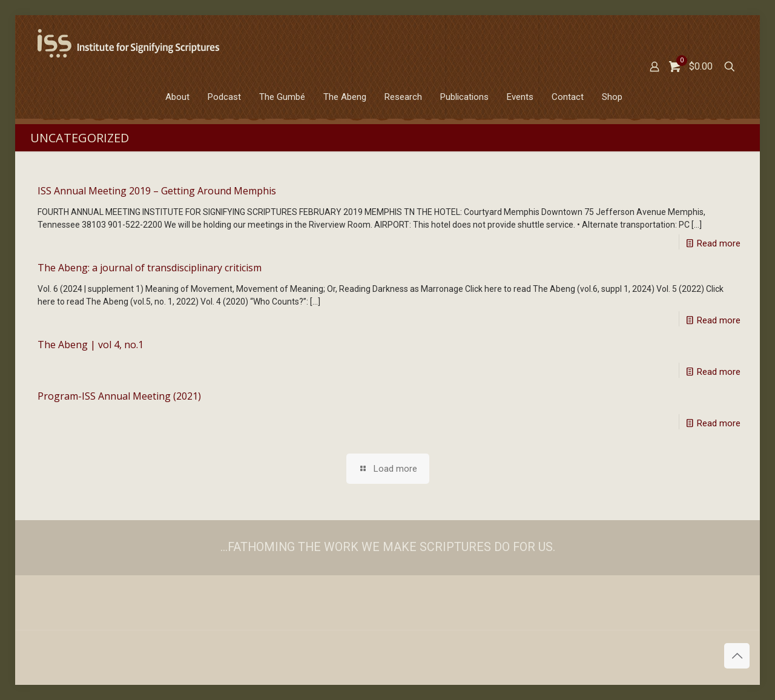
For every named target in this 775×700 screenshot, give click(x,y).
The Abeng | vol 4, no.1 (91, 345)
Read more (719, 243)
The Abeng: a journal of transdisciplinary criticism (150, 268)
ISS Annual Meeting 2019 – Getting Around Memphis (157, 191)
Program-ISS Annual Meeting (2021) (119, 396)
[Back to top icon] (737, 656)
